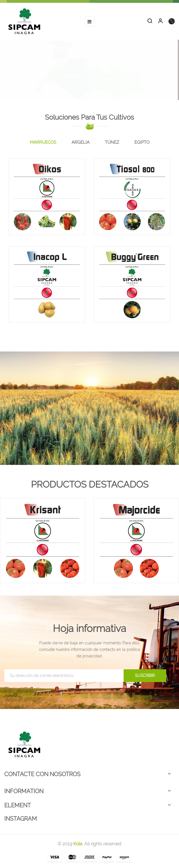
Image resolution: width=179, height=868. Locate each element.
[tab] (43, 143)
